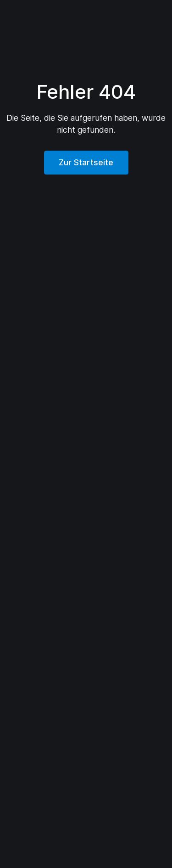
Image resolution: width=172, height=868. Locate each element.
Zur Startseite (86, 162)
